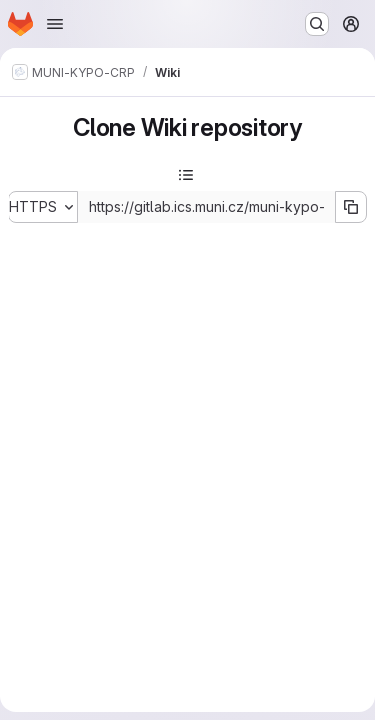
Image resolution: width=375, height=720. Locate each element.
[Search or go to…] (317, 24)
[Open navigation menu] (55, 24)
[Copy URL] (351, 207)
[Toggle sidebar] (186, 175)
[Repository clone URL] (206, 207)
